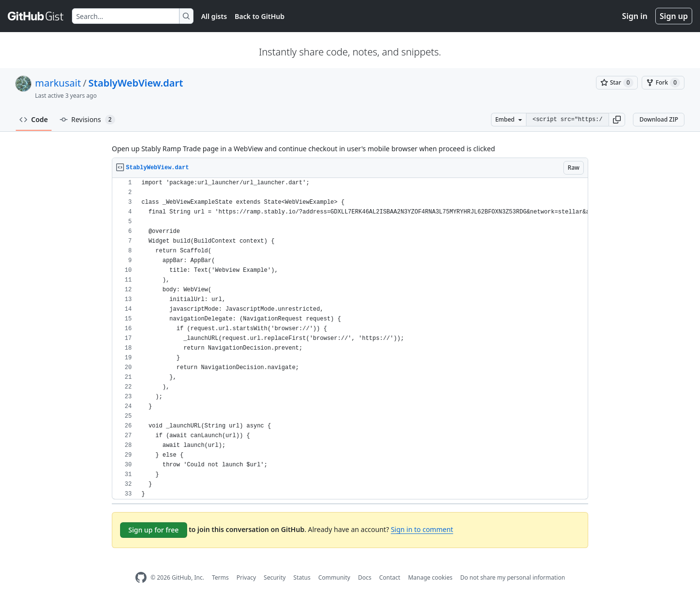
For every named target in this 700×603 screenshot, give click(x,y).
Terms (220, 577)
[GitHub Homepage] (141, 577)
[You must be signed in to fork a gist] (663, 83)
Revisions (87, 120)
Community (334, 577)
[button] (617, 120)
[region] (350, 339)
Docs (365, 577)
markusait (58, 83)
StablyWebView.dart (136, 83)
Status (302, 577)
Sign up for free (154, 530)
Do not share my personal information (513, 577)
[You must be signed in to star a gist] (617, 83)
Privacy (246, 577)
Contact (390, 577)
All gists (214, 16)
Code (34, 119)
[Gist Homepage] (36, 16)
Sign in (635, 16)
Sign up (674, 16)
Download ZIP (659, 119)
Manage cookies (430, 577)
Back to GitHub (260, 16)
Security (275, 577)
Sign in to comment (422, 529)
